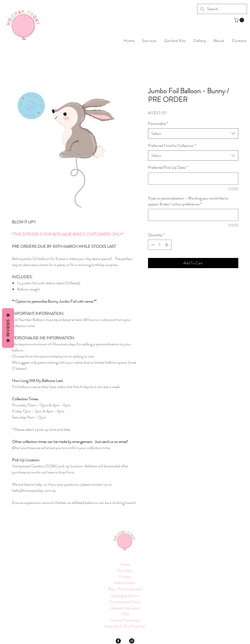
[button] (240, 20)
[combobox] (193, 133)
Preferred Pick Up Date (168, 167)
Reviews (8, 328)
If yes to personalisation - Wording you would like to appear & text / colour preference (188, 201)
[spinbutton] (160, 245)
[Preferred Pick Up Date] (193, 179)
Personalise (158, 124)
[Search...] (222, 9)
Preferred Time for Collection (172, 146)
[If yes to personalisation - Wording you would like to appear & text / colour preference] (193, 215)
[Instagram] (132, 641)
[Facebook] (118, 641)
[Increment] (167, 245)
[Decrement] (152, 245)
